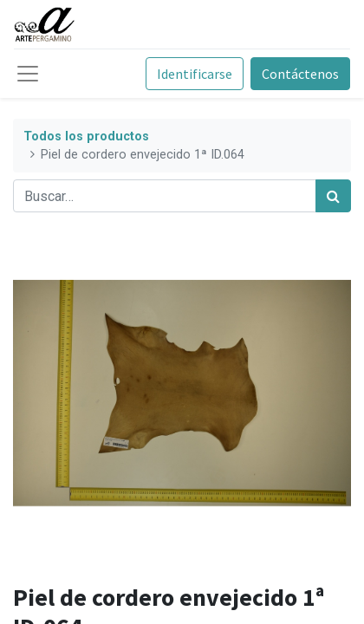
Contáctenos (300, 74)
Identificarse (195, 74)
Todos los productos (86, 136)
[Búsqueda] (333, 196)
